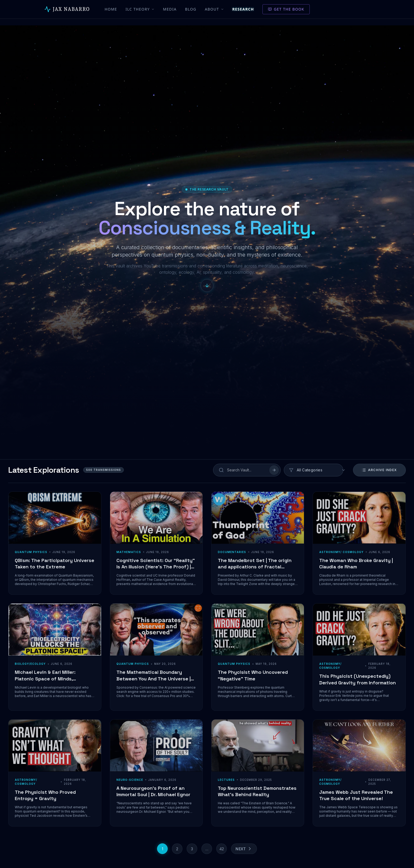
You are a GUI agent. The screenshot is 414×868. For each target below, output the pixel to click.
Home (111, 9)
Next (244, 849)
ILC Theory (140, 9)
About (214, 9)
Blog (191, 9)
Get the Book (286, 9)
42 (222, 849)
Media (170, 9)
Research (243, 9)
